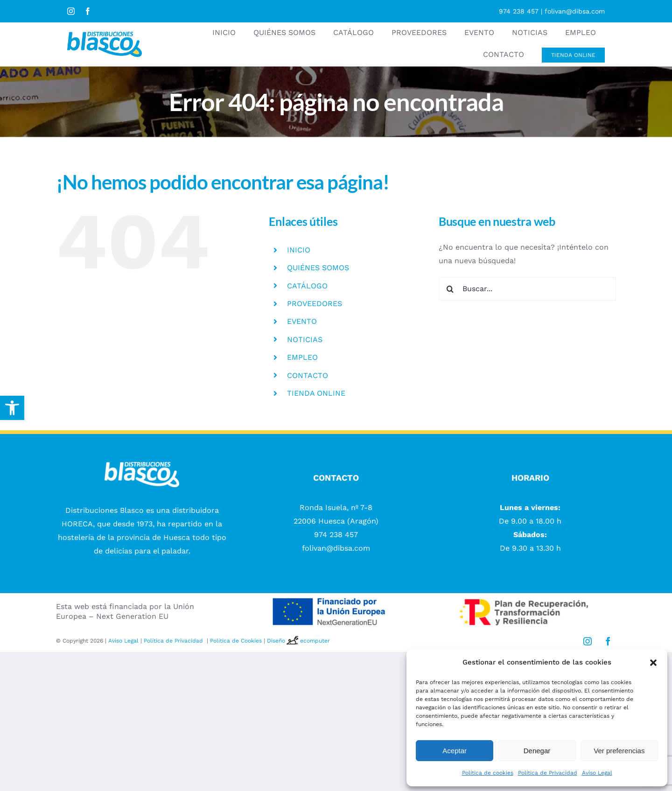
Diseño (283, 641)
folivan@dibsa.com (575, 11)
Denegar (537, 751)
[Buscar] (450, 289)
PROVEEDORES (315, 304)
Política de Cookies (236, 641)
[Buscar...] (527, 289)
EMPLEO (302, 357)
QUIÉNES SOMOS (318, 268)
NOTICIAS (305, 339)
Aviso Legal (597, 773)
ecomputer (315, 641)
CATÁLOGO (307, 286)
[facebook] (88, 11)
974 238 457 (519, 11)
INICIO (299, 250)
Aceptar (455, 751)
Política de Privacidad (548, 773)
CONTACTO (308, 375)
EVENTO (302, 321)
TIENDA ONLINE (316, 393)
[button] (12, 408)
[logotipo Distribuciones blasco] (105, 35)
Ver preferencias (619, 751)
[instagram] (71, 11)
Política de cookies (488, 773)
